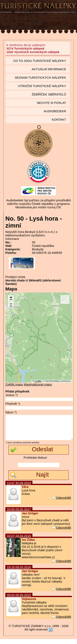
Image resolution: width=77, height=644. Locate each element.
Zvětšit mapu (14, 384)
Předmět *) (13, 404)
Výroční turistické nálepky (42, 86)
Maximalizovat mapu (38, 384)
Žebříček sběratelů (49, 94)
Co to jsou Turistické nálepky (40, 61)
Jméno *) (11, 395)
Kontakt (59, 120)
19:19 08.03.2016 (19, 572)
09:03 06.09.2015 (19, 600)
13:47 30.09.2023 (19, 488)
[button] (11, 298)
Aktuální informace (49, 69)
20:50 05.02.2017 (19, 514)
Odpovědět (61, 503)
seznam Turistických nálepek (40, 78)
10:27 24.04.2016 (19, 541)
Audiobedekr (55, 111)
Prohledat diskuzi (35, 462)
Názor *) (11, 412)
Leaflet (37, 381)
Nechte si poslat (52, 103)
